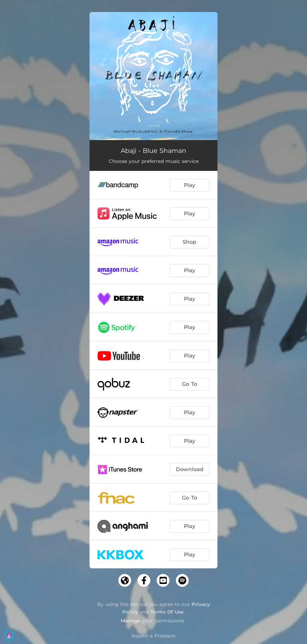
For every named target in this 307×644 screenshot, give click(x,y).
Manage (131, 621)
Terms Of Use (167, 612)
